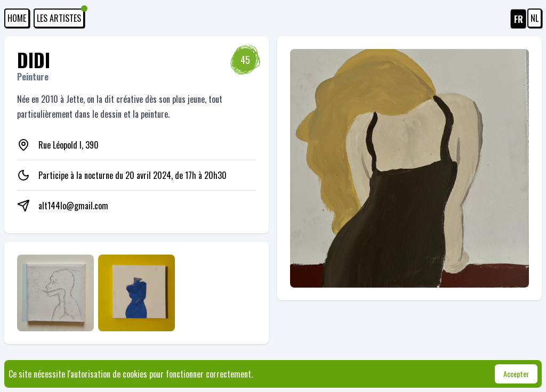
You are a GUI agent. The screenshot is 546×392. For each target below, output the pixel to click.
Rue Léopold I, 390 (69, 145)
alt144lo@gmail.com (73, 206)
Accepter (516, 374)
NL (535, 18)
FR (519, 19)
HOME (17, 18)
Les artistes (61, 17)
